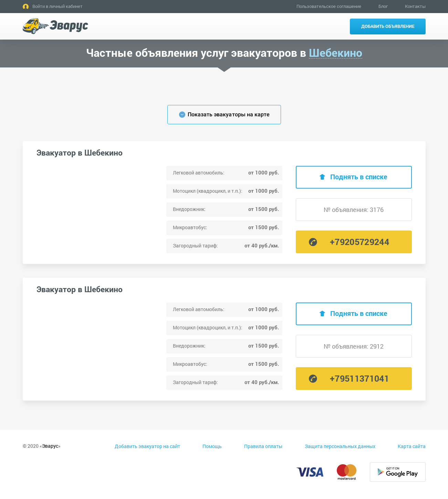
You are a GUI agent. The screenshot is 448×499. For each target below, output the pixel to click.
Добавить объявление (388, 26)
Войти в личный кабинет (58, 6)
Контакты (415, 6)
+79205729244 (360, 242)
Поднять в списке (359, 177)
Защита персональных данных (340, 446)
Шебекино (336, 53)
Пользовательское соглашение (329, 6)
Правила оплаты (263, 446)
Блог (383, 6)
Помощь (212, 446)
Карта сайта (412, 446)
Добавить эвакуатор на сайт (147, 446)
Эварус (50, 446)
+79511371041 (360, 378)
